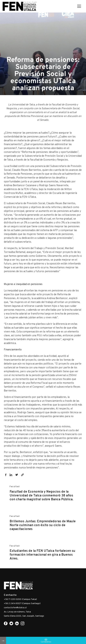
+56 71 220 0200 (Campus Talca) (20, 599)
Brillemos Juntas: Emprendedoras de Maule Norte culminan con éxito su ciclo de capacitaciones (43, 525)
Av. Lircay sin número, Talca (17, 612)
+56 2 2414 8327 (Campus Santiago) (22, 604)
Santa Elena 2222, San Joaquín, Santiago (24, 616)
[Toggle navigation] (79, 6)
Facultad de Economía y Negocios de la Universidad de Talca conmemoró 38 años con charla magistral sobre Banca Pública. (41, 496)
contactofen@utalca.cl (15, 608)
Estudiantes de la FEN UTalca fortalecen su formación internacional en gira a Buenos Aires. (42, 555)
